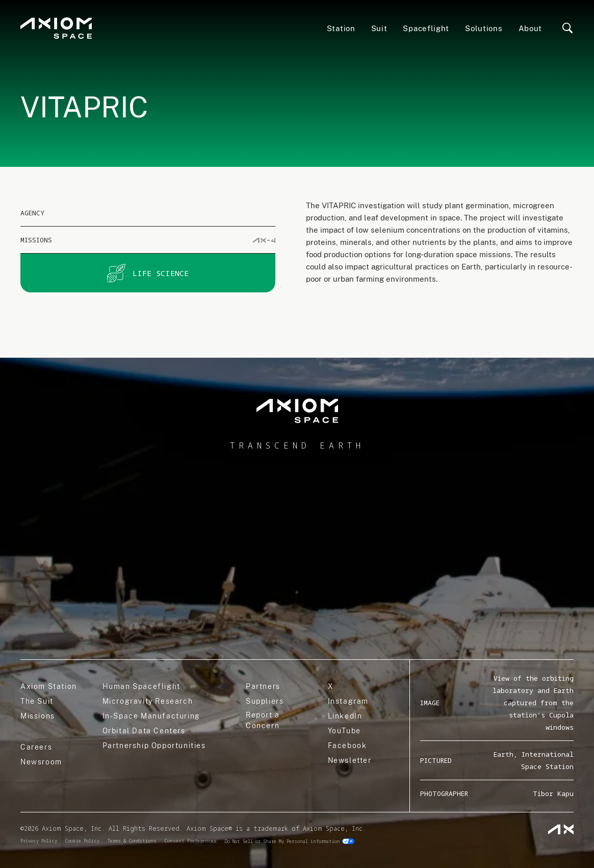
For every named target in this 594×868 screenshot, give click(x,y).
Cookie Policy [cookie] (82, 841)
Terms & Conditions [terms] (132, 841)
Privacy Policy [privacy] (39, 841)
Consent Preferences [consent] (191, 841)
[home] (297, 411)
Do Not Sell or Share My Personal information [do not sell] (282, 841)
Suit (379, 28)
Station (341, 28)
